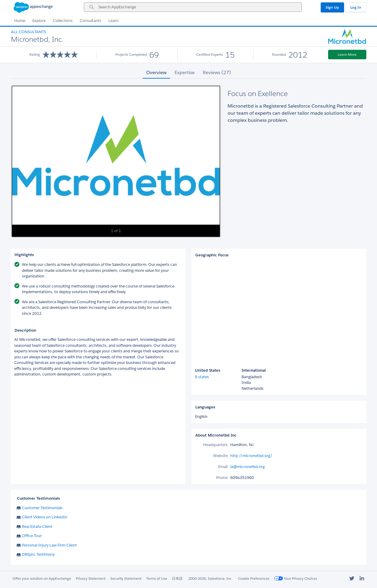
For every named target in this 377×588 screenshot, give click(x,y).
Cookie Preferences (254, 578)
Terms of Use (157, 578)
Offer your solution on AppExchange (42, 578)
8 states (202, 377)
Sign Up (332, 7)
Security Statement (126, 578)
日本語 (177, 578)
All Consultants (28, 32)
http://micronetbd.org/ (251, 456)
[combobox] (193, 7)
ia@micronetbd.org (247, 467)
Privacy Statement (91, 578)
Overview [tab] (156, 72)
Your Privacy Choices (296, 578)
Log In (356, 7)
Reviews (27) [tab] (217, 72)
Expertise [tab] (185, 72)
